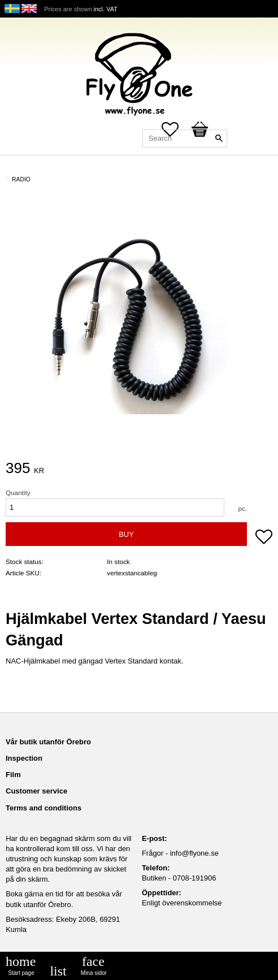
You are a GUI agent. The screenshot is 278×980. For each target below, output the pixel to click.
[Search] (219, 138)
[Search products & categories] (185, 138)
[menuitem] (58, 971)
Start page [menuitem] (21, 973)
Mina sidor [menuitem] (94, 973)
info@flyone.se (194, 853)
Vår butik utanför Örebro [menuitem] (48, 742)
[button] (264, 538)
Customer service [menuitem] (36, 791)
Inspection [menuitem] (24, 758)
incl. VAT (106, 9)
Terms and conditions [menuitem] (44, 808)
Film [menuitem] (13, 775)
